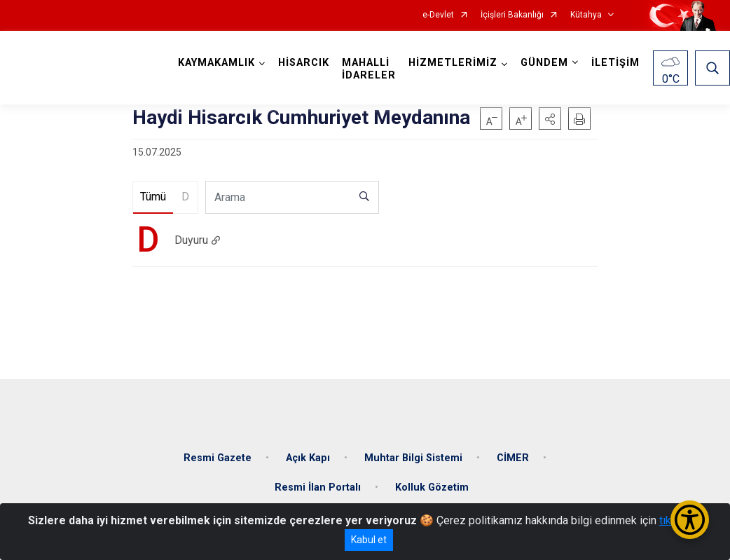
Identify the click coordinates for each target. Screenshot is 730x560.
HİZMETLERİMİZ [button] (453, 63)
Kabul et (369, 540)
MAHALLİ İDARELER (369, 69)
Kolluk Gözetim (432, 487)
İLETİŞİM (615, 63)
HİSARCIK (304, 63)
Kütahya (586, 15)
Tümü (153, 197)
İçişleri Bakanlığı (512, 15)
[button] (550, 118)
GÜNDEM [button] (544, 63)
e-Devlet (438, 15)
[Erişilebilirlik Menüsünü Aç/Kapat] (690, 520)
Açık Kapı (308, 458)
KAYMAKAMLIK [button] (216, 63)
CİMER (513, 458)
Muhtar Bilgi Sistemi (413, 458)
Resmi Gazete (218, 458)
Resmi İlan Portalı (318, 487)
